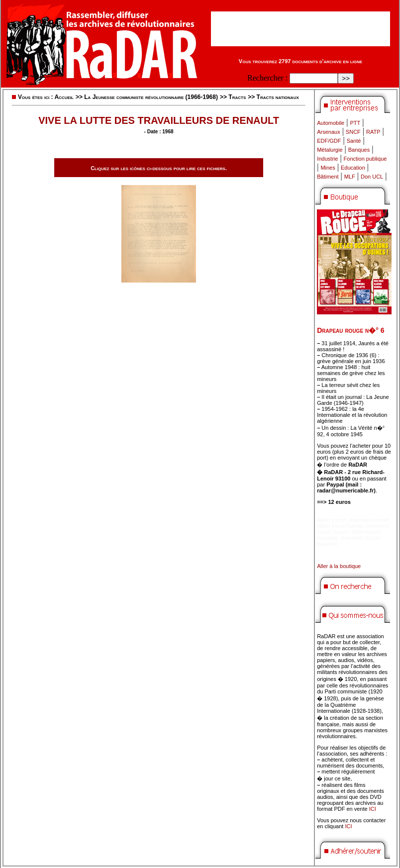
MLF (350, 177)
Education (353, 168)
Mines (328, 168)
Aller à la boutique (339, 566)
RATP (373, 132)
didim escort (332, 520)
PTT (355, 123)
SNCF (353, 132)
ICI (373, 809)
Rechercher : (267, 78)
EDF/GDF (329, 141)
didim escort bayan (340, 526)
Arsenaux (328, 132)
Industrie (327, 159)
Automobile (331, 123)
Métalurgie (330, 150)
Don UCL (372, 177)
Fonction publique (365, 159)
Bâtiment (328, 177)
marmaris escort (369, 520)
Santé (354, 141)
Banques (359, 150)
